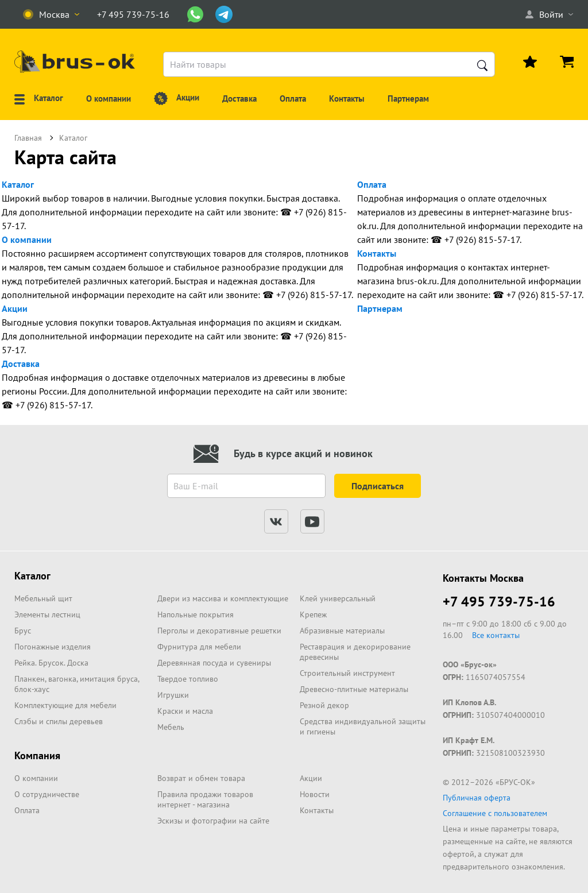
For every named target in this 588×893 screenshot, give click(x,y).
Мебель (171, 727)
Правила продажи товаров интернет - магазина (205, 799)
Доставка (21, 364)
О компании (27, 239)
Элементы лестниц (47, 614)
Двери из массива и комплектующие (223, 598)
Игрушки (173, 695)
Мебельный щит (43, 598)
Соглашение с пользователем (495, 813)
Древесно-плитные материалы (354, 689)
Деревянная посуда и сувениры (214, 663)
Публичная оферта (477, 798)
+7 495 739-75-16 (499, 602)
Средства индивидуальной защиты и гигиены (363, 726)
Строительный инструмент (347, 673)
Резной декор (324, 705)
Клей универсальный (338, 598)
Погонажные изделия (53, 647)
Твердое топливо (188, 679)
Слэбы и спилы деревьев (59, 721)
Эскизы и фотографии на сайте (213, 821)
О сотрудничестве (47, 794)
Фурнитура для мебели (199, 647)
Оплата (372, 184)
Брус (23, 631)
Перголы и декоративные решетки (219, 631)
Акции (15, 308)
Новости (315, 794)
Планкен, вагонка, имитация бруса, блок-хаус (77, 684)
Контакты (377, 253)
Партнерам (380, 308)
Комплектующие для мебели (65, 705)
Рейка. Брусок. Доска (51, 663)
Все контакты (496, 635)
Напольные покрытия (196, 614)
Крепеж (313, 614)
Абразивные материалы (342, 631)
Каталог (18, 184)
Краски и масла (185, 711)
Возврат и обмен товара (201, 778)
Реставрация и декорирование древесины (355, 652)
